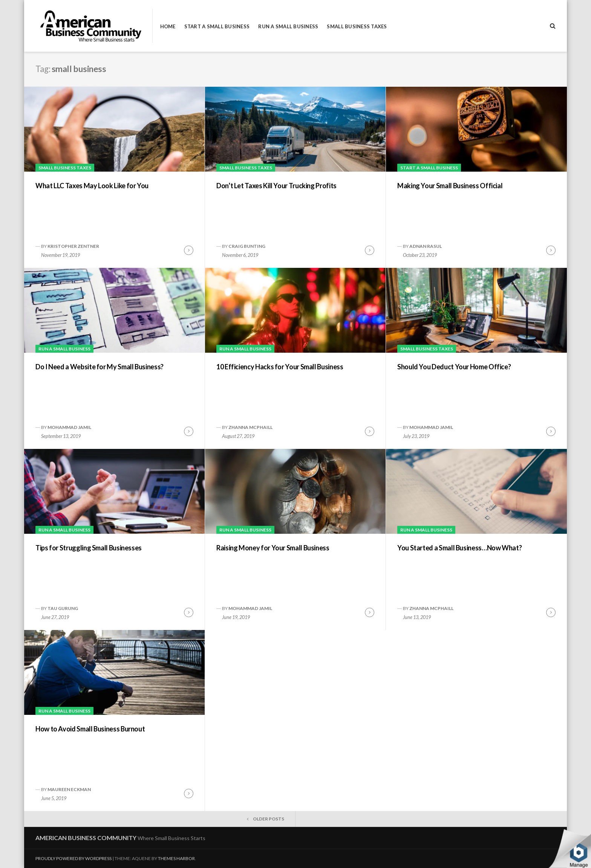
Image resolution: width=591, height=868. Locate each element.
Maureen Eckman (69, 789)
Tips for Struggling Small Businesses (89, 548)
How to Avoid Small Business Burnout (90, 729)
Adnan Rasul (426, 246)
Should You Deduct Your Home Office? (454, 367)
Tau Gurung (63, 608)
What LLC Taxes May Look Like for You (92, 186)
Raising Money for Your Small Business (273, 548)
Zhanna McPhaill (250, 427)
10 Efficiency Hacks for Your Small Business (280, 367)
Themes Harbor (176, 858)
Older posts (269, 819)
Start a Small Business (217, 27)
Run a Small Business (288, 27)
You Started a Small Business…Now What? (459, 548)
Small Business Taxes (357, 27)
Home (168, 27)
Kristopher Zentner (73, 246)
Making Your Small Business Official (450, 186)
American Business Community (86, 838)
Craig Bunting (247, 246)
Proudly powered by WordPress (73, 858)
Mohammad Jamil (69, 427)
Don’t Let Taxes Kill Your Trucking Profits (276, 186)
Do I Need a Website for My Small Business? (100, 367)
